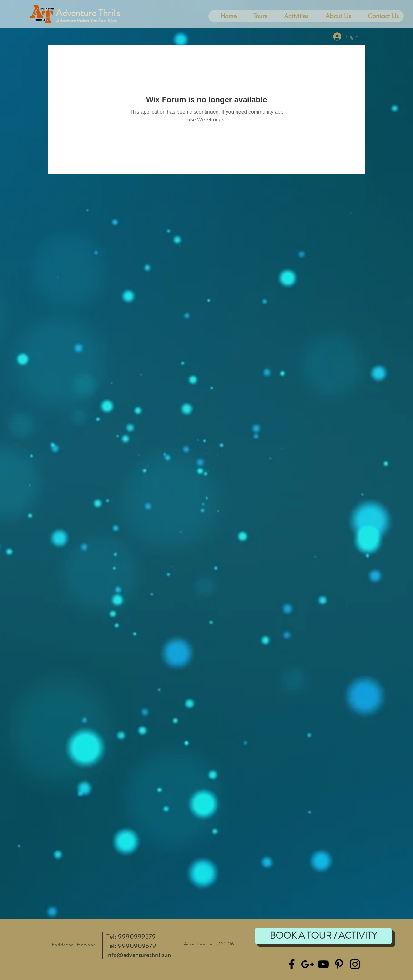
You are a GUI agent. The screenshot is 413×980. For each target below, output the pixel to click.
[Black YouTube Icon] (323, 964)
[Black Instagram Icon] (355, 964)
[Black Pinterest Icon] (339, 964)
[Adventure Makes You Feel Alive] (96, 21)
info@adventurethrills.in (139, 955)
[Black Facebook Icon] (292, 964)
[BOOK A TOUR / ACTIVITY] (323, 936)
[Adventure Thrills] (94, 13)
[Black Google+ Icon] (307, 964)
